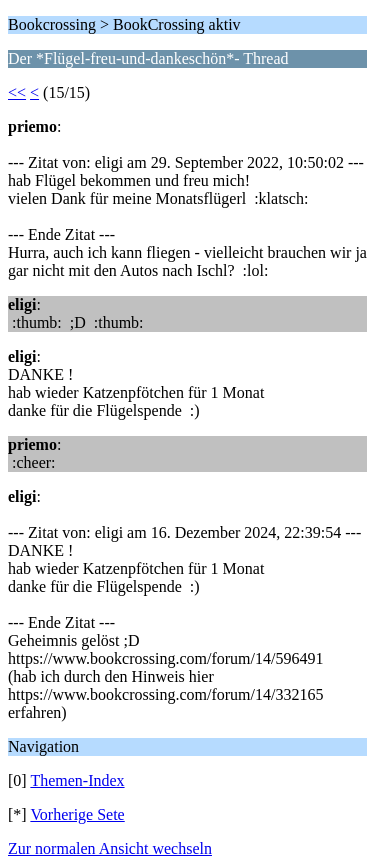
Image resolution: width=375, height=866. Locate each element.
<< (17, 92)
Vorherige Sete (77, 814)
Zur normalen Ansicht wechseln (110, 848)
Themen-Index (77, 780)
